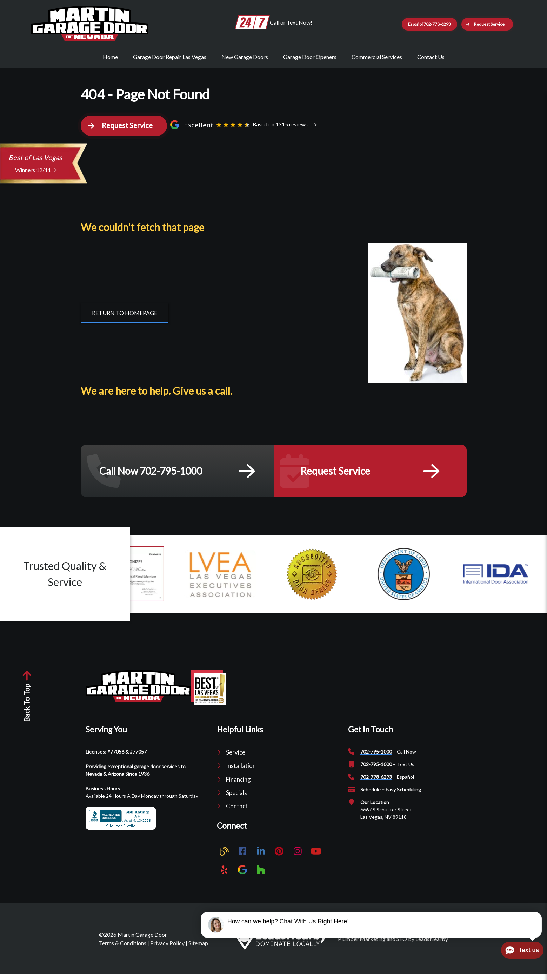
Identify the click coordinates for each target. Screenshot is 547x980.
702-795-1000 (376, 758)
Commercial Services (377, 57)
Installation (241, 772)
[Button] (125, 318)
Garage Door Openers (310, 57)
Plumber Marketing (362, 944)
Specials (236, 798)
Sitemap (198, 949)
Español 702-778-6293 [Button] (420, 24)
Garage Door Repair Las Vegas (170, 57)
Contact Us (431, 57)
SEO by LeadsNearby (422, 944)
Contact (237, 812)
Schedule (371, 795)
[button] (498, 24)
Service (236, 758)
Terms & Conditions (123, 949)
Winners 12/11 (36, 176)
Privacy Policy (167, 949)
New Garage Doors (245, 57)
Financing (238, 785)
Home (110, 57)
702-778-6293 (376, 783)
